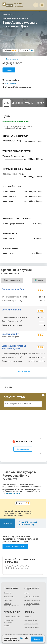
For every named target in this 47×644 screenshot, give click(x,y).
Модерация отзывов (32, 628)
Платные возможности (12, 617)
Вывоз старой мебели (13, 289)
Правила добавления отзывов (32, 605)
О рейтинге (8, 600)
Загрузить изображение (33, 600)
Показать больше (23, 372)
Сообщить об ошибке (32, 620)
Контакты (28, 617)
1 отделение (10, 83)
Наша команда (9, 597)
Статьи (27, 593)
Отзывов (25, 50)
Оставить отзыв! (23, 449)
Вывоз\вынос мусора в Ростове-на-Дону (14, 347)
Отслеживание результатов (9, 621)
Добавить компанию (32, 597)
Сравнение (17, 103)
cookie (20, 638)
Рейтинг (40, 103)
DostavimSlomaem (11, 310)
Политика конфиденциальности (12, 605)
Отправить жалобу (31, 624)
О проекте (7, 593)
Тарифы (7, 626)
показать (9, 70)
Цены (7, 103)
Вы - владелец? (12, 59)
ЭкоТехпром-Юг (10, 334)
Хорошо (37, 639)
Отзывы (29, 103)
